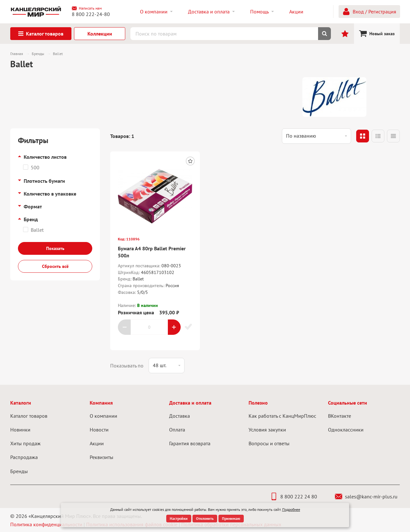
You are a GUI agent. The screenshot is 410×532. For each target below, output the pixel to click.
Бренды (19, 471)
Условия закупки (267, 430)
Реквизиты (102, 457)
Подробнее (291, 509)
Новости (99, 430)
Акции (97, 443)
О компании (103, 416)
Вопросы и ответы (269, 443)
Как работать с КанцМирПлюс (282, 416)
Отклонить (205, 518)
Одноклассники (346, 430)
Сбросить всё (55, 266)
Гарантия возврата (190, 443)
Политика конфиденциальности (46, 524)
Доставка (180, 416)
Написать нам (87, 8)
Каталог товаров (29, 416)
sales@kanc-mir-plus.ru (366, 496)
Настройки (179, 518)
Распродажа (24, 457)
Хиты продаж (25, 443)
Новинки (20, 430)
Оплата (177, 430)
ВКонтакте (340, 416)
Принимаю (231, 518)
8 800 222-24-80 (91, 14)
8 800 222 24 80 (294, 496)
